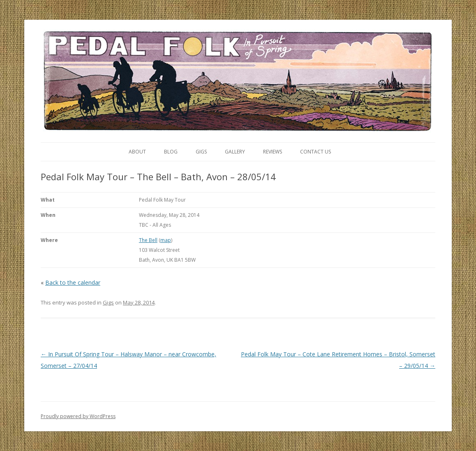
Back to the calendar (73, 282)
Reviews (273, 152)
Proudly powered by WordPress (78, 416)
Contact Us (315, 152)
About (137, 152)
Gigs (201, 152)
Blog (171, 152)
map (166, 240)
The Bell (148, 240)
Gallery (235, 152)
